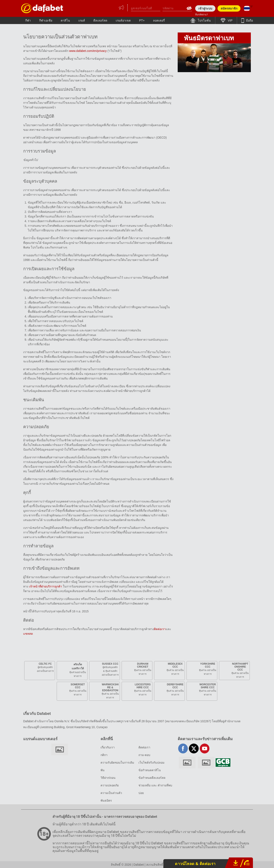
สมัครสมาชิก (229, 8)
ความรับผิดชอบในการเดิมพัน (117, 766)
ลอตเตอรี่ (159, 20)
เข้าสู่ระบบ (205, 8)
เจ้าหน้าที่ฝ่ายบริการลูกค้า (46, 586)
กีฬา (28, 20)
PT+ (142, 20)
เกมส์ (82, 20)
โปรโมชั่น (204, 20)
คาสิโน (65, 20)
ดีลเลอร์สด (100, 20)
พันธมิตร (106, 801)
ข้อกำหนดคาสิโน (150, 770)
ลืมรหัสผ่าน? (201, 15)
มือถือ (249, 20)
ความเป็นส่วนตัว (111, 793)
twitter (194, 749)
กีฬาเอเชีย (46, 20)
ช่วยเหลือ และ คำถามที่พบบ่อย (155, 789)
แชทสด (28, 634)
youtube (205, 749)
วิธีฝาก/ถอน (108, 778)
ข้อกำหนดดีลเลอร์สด (152, 778)
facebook (183, 749)
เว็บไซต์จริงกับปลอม (151, 763)
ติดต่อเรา (160, 629)
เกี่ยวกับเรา (108, 747)
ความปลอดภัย (110, 785)
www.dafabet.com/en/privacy (88, 51)
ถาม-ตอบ (144, 755)
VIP (230, 20)
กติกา (104, 755)
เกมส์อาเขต (123, 20)
